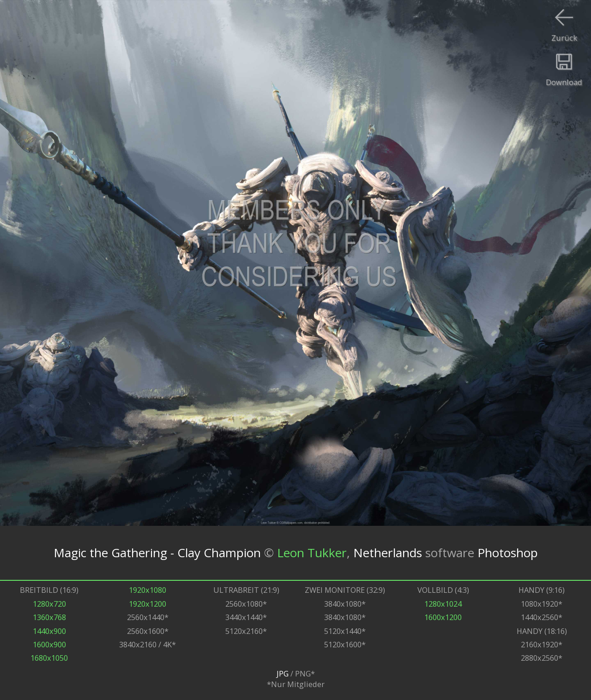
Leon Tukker (312, 553)
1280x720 (49, 604)
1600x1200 (443, 617)
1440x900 (49, 631)
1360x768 (49, 617)
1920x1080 (148, 590)
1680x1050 (49, 658)
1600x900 (49, 644)
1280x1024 (443, 604)
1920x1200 (148, 604)
